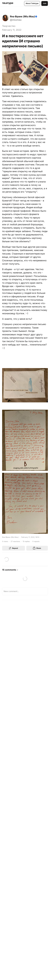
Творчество (9, 26)
